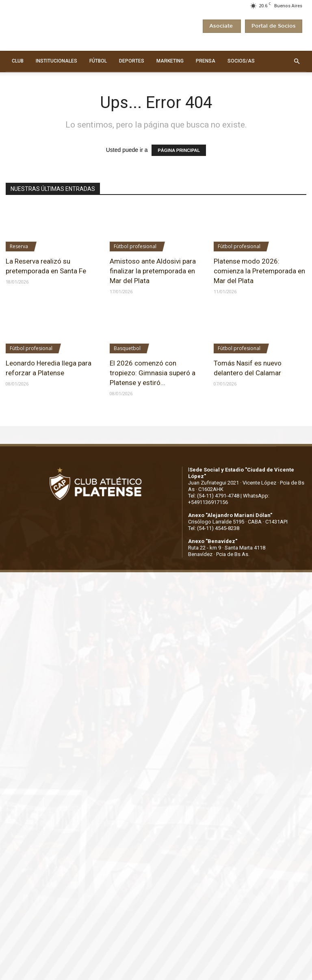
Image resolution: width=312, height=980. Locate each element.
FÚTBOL (98, 61)
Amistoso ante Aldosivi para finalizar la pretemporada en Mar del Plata (153, 271)
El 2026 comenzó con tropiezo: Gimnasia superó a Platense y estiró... (153, 373)
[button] (297, 61)
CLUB (18, 61)
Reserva (19, 246)
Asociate (222, 26)
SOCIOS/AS (241, 61)
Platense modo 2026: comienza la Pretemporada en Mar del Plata (259, 271)
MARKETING (170, 61)
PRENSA (206, 61)
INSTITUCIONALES (56, 61)
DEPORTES (132, 61)
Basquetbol (127, 348)
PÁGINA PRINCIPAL (179, 150)
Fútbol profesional (135, 246)
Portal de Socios (274, 26)
